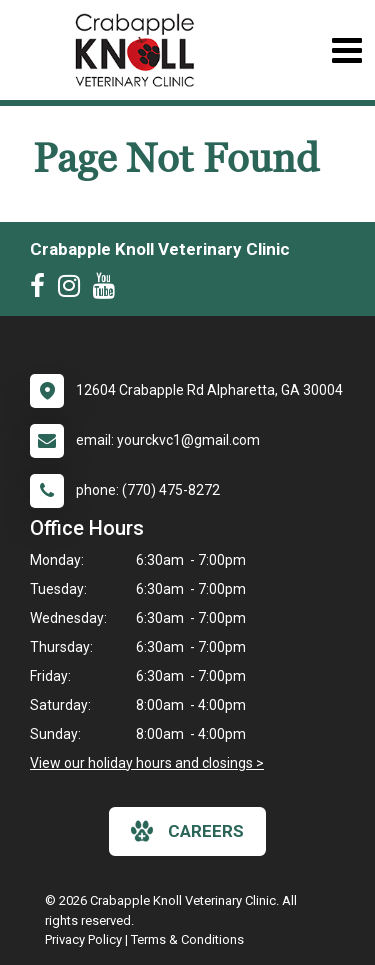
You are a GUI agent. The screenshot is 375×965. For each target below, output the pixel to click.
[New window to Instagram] (74, 290)
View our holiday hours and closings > (147, 763)
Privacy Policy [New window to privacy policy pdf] (83, 939)
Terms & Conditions (187, 939)
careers (187, 831)
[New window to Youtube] (109, 290)
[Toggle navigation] (346, 50)
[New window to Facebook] (42, 290)
